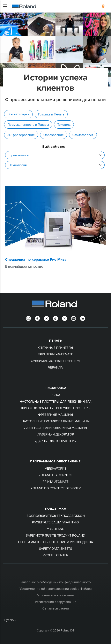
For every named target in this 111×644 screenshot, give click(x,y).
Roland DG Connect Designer (56, 488)
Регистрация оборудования (56, 602)
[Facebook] (37, 318)
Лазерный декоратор (56, 434)
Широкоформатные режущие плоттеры (56, 408)
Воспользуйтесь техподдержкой (56, 516)
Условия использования (55, 595)
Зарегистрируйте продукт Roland (55, 535)
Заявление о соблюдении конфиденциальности (55, 582)
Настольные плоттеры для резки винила (56, 401)
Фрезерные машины (56, 415)
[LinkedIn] (83, 318)
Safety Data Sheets (55, 548)
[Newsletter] (28, 318)
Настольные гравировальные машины (56, 421)
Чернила (55, 367)
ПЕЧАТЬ (55, 341)
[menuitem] (103, 6)
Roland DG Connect (56, 475)
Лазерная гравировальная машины (55, 428)
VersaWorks (55, 468)
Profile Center (55, 555)
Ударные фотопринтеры (55, 441)
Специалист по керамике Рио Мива (36, 259)
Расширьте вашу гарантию (55, 522)
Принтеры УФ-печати (56, 354)
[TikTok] (55, 318)
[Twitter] (65, 318)
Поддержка (56, 509)
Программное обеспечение (55, 461)
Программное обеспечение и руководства (56, 542)
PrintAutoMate (55, 482)
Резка (55, 395)
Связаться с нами (56, 608)
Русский (10, 620)
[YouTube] (74, 318)
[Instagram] (46, 318)
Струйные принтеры (56, 348)
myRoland (55, 529)
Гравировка (55, 388)
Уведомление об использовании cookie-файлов (56, 589)
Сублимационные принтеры (55, 361)
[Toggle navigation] (5, 6)
